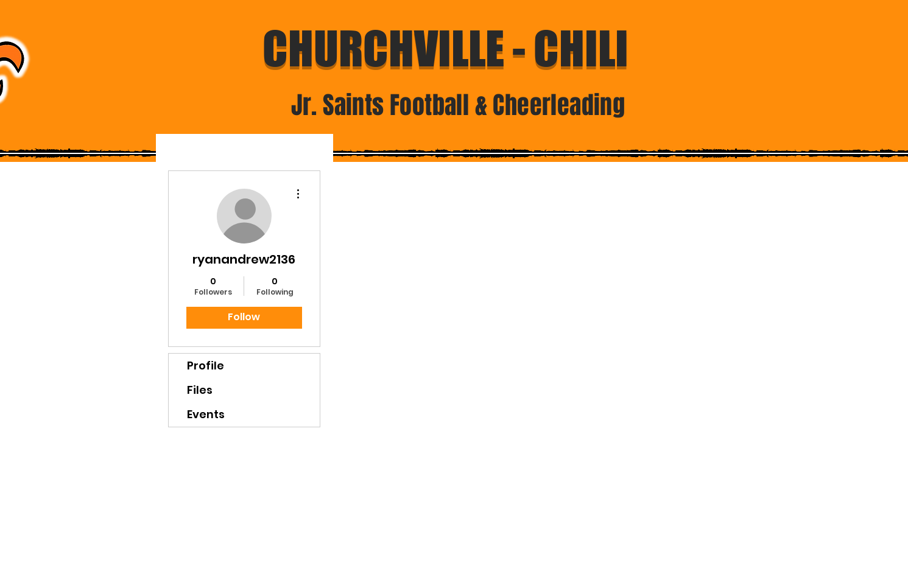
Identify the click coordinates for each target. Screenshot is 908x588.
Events (206, 414)
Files (200, 390)
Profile (206, 366)
